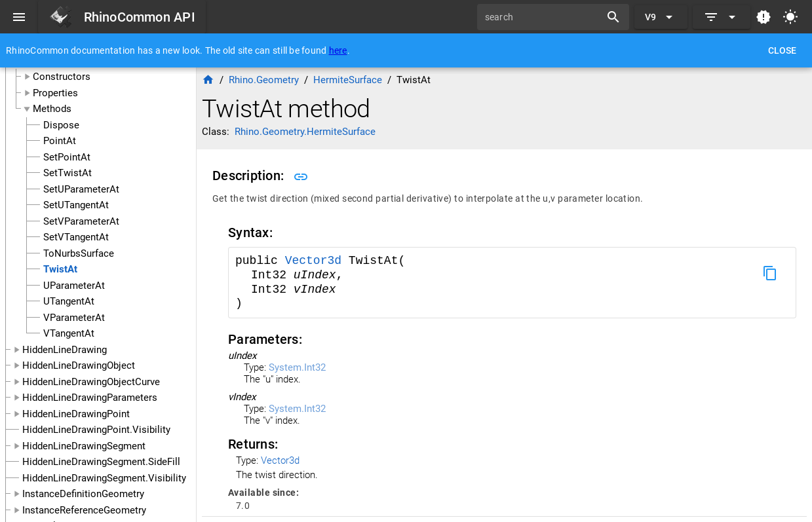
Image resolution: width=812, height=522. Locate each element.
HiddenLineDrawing (65, 350)
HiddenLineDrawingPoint (76, 414)
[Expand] (722, 17)
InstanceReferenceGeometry (84, 510)
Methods (52, 109)
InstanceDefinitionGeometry (83, 494)
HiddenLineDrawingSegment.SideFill (101, 462)
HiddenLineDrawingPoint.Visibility (96, 430)
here (338, 50)
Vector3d (317, 261)
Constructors (62, 77)
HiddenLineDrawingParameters (90, 398)
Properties (55, 93)
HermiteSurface (348, 80)
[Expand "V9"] (661, 17)
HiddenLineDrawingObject (79, 365)
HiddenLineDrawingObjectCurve (91, 382)
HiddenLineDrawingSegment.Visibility (104, 478)
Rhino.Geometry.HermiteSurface (305, 132)
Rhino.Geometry (264, 80)
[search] (543, 17)
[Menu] (19, 17)
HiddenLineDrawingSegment (84, 446)
